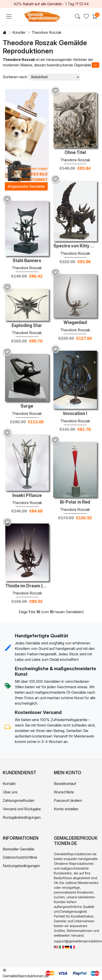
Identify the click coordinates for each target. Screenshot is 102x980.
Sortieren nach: (15, 77)
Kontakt (9, 784)
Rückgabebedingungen (22, 817)
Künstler (19, 32)
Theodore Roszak (75, 160)
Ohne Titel (75, 153)
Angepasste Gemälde (26, 186)
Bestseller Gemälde (18, 849)
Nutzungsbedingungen (21, 866)
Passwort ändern (68, 800)
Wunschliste (64, 792)
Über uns (10, 792)
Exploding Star (27, 321)
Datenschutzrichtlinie (20, 857)
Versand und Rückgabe (22, 809)
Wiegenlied (75, 313)
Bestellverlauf (65, 784)
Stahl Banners (27, 261)
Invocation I (75, 401)
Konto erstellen (66, 809)
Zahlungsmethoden (19, 800)
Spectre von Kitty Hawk (75, 242)
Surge (27, 399)
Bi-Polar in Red (55, 488)
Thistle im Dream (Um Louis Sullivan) (48, 567)
